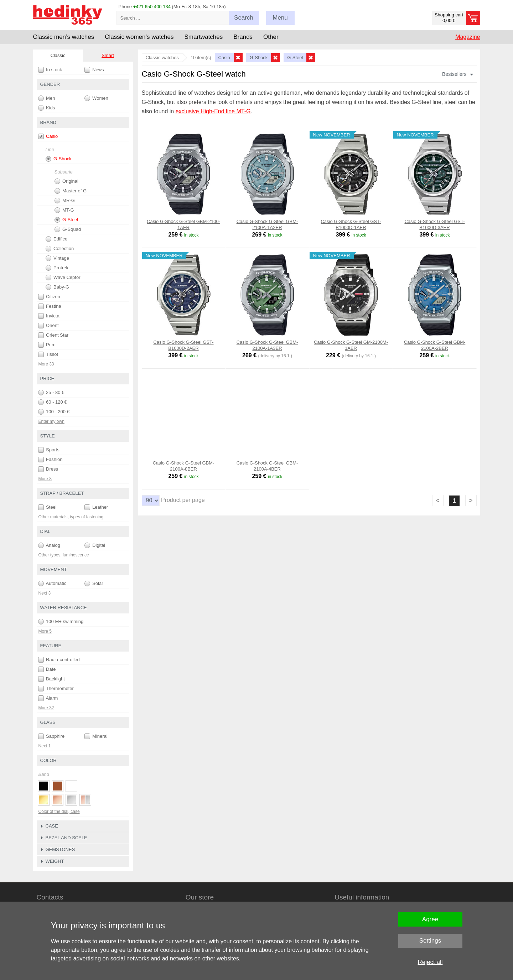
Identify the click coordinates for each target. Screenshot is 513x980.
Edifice (57, 239)
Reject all (430, 962)
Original (66, 181)
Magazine (468, 37)
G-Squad (68, 229)
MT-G (64, 210)
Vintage (57, 258)
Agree (430, 919)
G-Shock (59, 159)
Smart (108, 55)
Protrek (57, 268)
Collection (60, 249)
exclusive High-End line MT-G (213, 111)
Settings (430, 941)
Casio (48, 136)
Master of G (71, 191)
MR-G (65, 201)
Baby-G (58, 287)
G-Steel (66, 220)
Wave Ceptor (63, 278)
